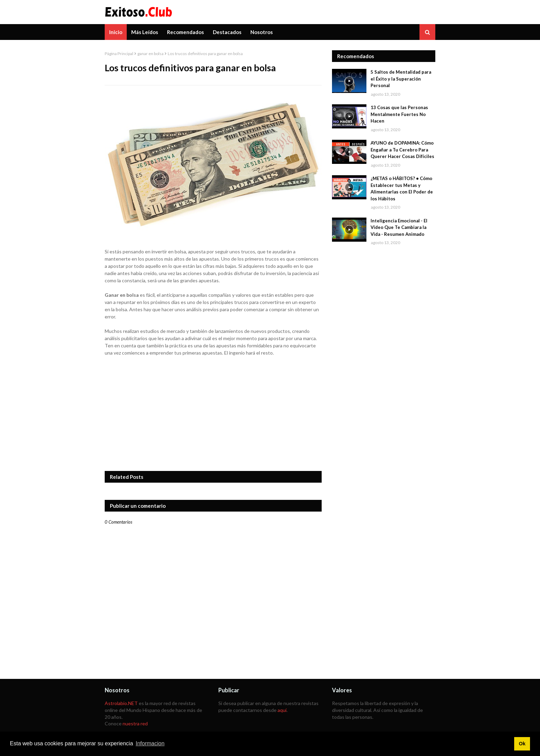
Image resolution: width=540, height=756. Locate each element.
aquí (282, 710)
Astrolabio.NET (121, 703)
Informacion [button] (150, 743)
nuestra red (135, 723)
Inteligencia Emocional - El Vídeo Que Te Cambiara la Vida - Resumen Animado (399, 227)
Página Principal (119, 54)
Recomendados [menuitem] (185, 32)
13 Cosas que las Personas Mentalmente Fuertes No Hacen (399, 114)
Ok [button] (522, 744)
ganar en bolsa (150, 54)
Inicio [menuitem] (116, 32)
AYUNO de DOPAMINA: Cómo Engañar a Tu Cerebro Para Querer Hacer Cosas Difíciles (402, 150)
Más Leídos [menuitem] (145, 32)
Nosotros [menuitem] (262, 32)
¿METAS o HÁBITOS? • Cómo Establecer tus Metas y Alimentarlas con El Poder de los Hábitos (402, 188)
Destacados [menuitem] (227, 32)
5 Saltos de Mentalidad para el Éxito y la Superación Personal (401, 79)
